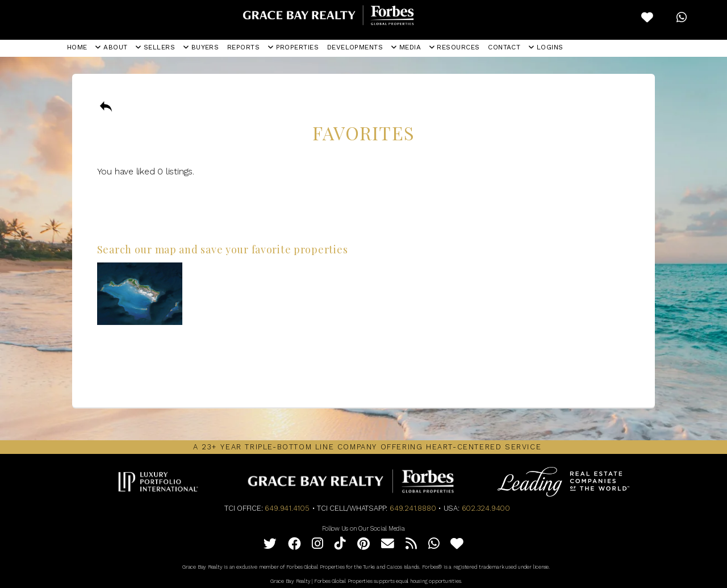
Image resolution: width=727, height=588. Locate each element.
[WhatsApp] (434, 546)
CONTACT (504, 47)
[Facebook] (294, 546)
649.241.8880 (413, 508)
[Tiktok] (340, 546)
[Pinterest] (363, 546)
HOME (77, 47)
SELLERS (155, 47)
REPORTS (243, 47)
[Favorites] (457, 546)
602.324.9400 (486, 508)
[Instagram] (317, 546)
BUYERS (201, 47)
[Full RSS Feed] (411, 546)
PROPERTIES (294, 47)
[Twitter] (270, 546)
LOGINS (546, 47)
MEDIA (406, 47)
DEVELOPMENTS (355, 47)
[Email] (388, 546)
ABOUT (111, 47)
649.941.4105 (287, 508)
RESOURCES (455, 47)
